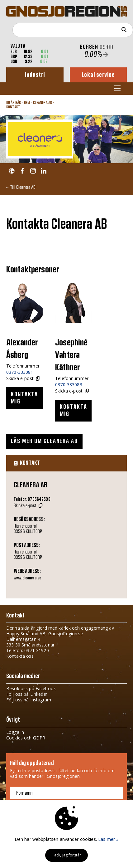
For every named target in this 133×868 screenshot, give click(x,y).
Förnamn (24, 793)
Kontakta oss (20, 656)
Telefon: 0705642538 (32, 500)
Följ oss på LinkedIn (27, 694)
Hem (27, 103)
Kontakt (13, 107)
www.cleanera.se (27, 578)
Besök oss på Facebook (31, 688)
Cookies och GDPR (26, 738)
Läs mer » (108, 839)
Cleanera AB (43, 103)
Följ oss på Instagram (29, 700)
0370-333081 (20, 372)
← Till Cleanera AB (20, 187)
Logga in (15, 732)
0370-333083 (69, 385)
